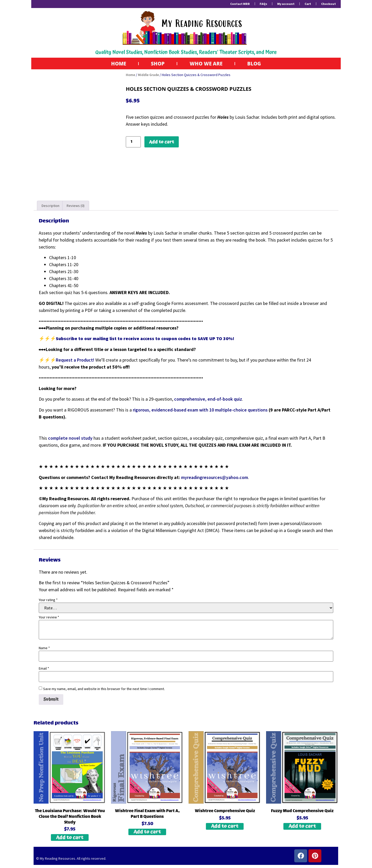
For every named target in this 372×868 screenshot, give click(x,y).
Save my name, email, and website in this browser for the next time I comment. (104, 689)
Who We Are (207, 64)
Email (44, 669)
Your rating (48, 600)
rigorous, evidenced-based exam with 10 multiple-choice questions (200, 410)
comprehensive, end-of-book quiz (208, 399)
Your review (49, 618)
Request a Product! (76, 360)
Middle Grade (148, 75)
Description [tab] (51, 206)
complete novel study (70, 439)
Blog (258, 64)
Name (44, 648)
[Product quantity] (133, 142)
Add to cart (162, 142)
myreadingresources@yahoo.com (215, 478)
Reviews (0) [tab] (76, 206)
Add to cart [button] (70, 838)
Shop (156, 64)
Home (115, 64)
